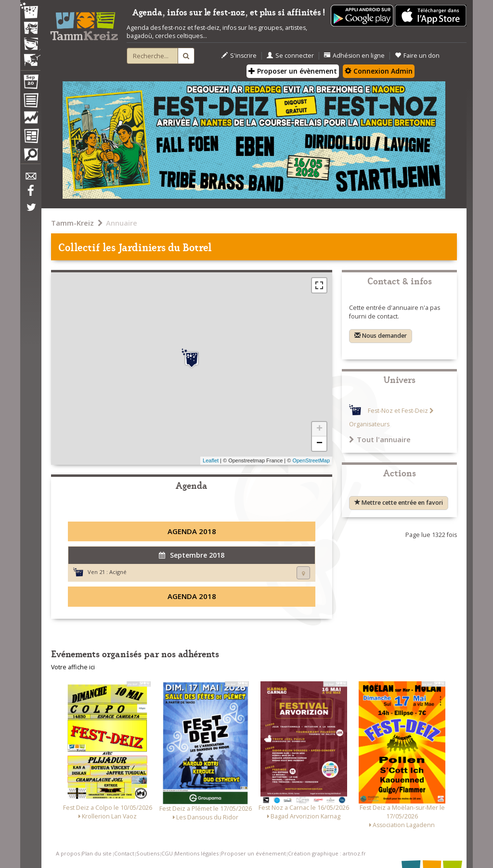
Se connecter (290, 56)
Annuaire (122, 223)
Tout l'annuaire (380, 439)
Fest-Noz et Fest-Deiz (398, 411)
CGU (167, 853)
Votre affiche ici (73, 667)
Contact (124, 853)
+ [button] (319, 429)
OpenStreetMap (311, 460)
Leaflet (211, 460)
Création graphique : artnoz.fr (327, 853)
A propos (68, 853)
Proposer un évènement (293, 71)
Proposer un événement (253, 853)
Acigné (118, 572)
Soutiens (148, 853)
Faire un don (417, 56)
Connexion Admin (379, 71)
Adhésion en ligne (354, 56)
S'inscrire (239, 56)
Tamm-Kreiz (72, 223)
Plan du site (97, 853)
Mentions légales (197, 853)
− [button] (319, 444)
